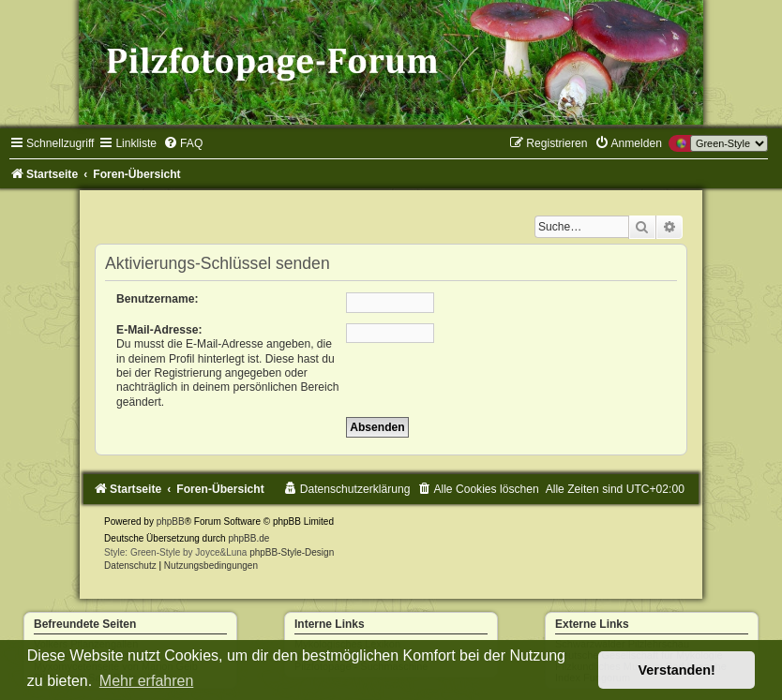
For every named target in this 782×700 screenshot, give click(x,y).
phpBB (171, 521)
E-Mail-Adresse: (159, 330)
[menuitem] (183, 143)
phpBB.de (248, 538)
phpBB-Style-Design (292, 552)
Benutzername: (157, 299)
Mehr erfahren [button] (147, 681)
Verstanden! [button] (677, 670)
